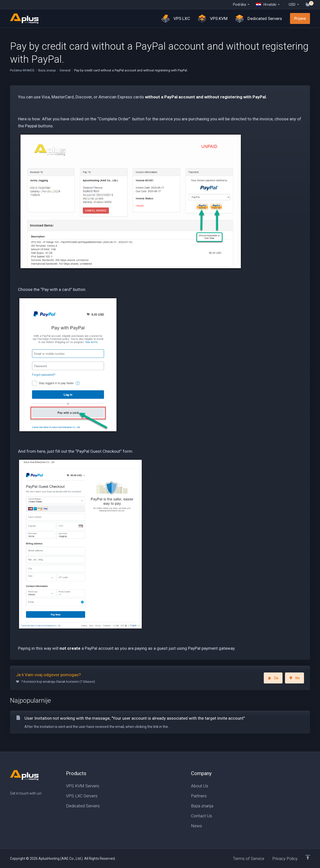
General (65, 70)
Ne (294, 678)
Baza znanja (47, 70)
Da (273, 678)
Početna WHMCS (22, 70)
